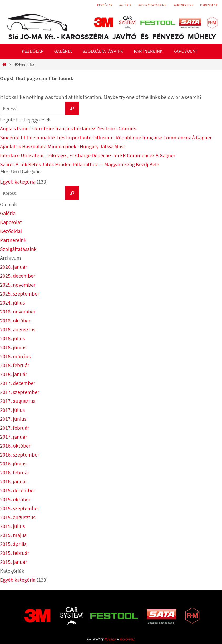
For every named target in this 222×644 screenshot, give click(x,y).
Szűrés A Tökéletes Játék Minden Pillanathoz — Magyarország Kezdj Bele (80, 164)
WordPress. (127, 639)
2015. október (15, 499)
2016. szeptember (20, 455)
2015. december (18, 490)
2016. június (13, 463)
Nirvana (110, 639)
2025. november (18, 285)
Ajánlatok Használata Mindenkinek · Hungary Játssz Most (63, 146)
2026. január (14, 267)
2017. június (13, 419)
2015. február (15, 553)
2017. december (18, 383)
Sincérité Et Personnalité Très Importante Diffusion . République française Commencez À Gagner (106, 137)
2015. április (13, 544)
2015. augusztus (18, 517)
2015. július (12, 526)
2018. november (18, 311)
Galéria (125, 5)
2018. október (15, 320)
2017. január (14, 437)
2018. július (12, 338)
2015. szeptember (20, 508)
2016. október (15, 446)
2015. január (14, 562)
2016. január (14, 481)
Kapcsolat (209, 5)
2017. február (15, 428)
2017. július (12, 410)
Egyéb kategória (18, 182)
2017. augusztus (18, 401)
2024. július (12, 303)
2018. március (15, 356)
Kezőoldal (11, 231)
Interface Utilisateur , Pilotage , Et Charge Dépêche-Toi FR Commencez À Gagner (88, 155)
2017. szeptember (20, 392)
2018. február (15, 365)
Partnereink (183, 5)
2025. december (18, 276)
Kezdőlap (105, 5)
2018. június (13, 347)
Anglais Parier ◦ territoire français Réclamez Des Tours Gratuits (68, 128)
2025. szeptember (20, 294)
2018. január (14, 374)
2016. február (15, 472)
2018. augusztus (18, 329)
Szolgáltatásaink (152, 5)
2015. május (13, 535)
